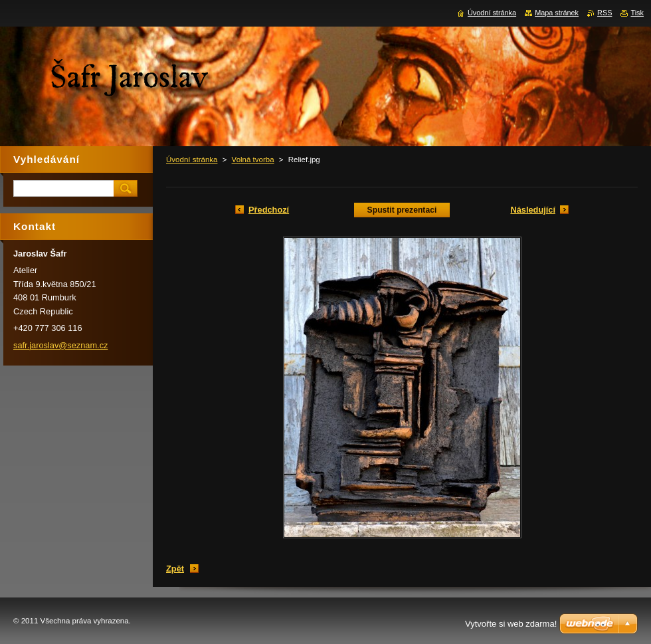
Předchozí (269, 210)
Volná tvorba (253, 160)
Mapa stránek (557, 13)
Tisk (637, 13)
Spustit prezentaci (402, 210)
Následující (533, 210)
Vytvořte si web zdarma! (511, 624)
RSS (604, 13)
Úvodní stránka (192, 160)
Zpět (175, 569)
